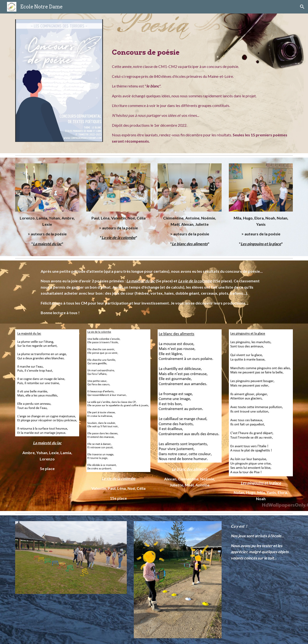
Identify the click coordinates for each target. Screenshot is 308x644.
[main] (201, 40)
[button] (302, 7)
